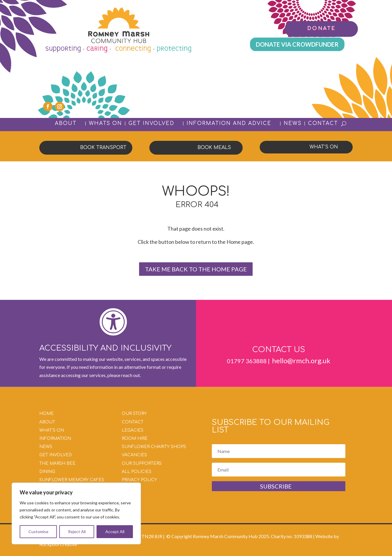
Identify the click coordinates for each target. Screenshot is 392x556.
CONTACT (323, 124)
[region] (76, 513)
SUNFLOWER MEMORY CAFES (72, 480)
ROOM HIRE (135, 438)
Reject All (77, 532)
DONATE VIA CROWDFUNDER (297, 44)
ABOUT (66, 124)
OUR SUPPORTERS (142, 463)
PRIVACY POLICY (139, 480)
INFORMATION (55, 438)
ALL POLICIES (137, 472)
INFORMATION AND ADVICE (229, 124)
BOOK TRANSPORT (103, 148)
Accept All (115, 532)
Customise (38, 532)
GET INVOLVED (151, 124)
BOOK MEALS (214, 148)
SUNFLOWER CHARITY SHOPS (154, 447)
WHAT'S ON (324, 147)
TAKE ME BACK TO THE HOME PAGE (196, 269)
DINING (47, 472)
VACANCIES (134, 455)
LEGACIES (133, 430)
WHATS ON (105, 124)
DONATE (321, 28)
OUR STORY (134, 414)
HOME (47, 414)
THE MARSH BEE (57, 463)
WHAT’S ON (52, 430)
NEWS (293, 124)
